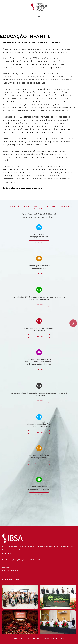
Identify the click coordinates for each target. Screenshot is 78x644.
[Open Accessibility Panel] (73, 323)
